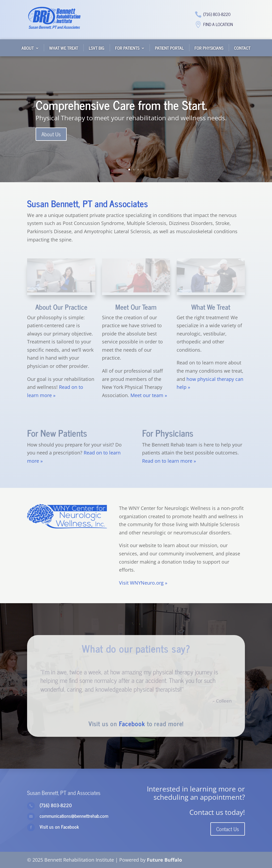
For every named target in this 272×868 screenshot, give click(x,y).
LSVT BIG (97, 48)
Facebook (132, 723)
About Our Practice (61, 307)
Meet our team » (149, 395)
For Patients (127, 48)
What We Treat (64, 48)
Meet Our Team (136, 307)
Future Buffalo (164, 860)
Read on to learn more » (169, 461)
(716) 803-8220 (217, 14)
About (28, 48)
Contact (242, 48)
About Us (51, 135)
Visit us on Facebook (59, 827)
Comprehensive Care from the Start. (121, 105)
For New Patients (57, 433)
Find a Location (218, 24)
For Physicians (209, 48)
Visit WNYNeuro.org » (143, 583)
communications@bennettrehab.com (74, 816)
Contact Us (228, 829)
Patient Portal (169, 48)
